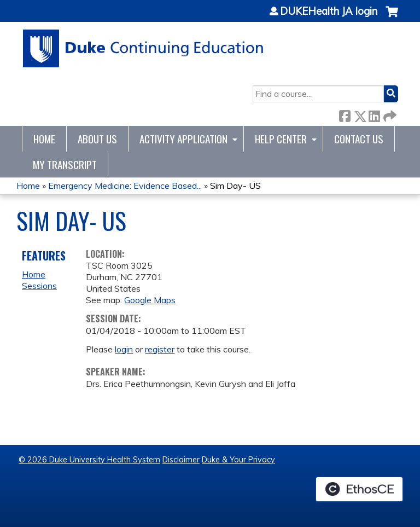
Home (44, 139)
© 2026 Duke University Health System (89, 460)
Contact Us (359, 139)
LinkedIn (374, 114)
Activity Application (183, 139)
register (160, 349)
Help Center (281, 139)
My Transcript (65, 164)
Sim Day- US (235, 186)
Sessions (39, 286)
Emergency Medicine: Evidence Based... (125, 186)
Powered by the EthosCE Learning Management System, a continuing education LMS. (359, 489)
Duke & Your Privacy (238, 460)
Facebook (345, 114)
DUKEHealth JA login (329, 11)
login (124, 349)
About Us (97, 139)
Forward (389, 114)
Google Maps (150, 300)
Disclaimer (181, 460)
